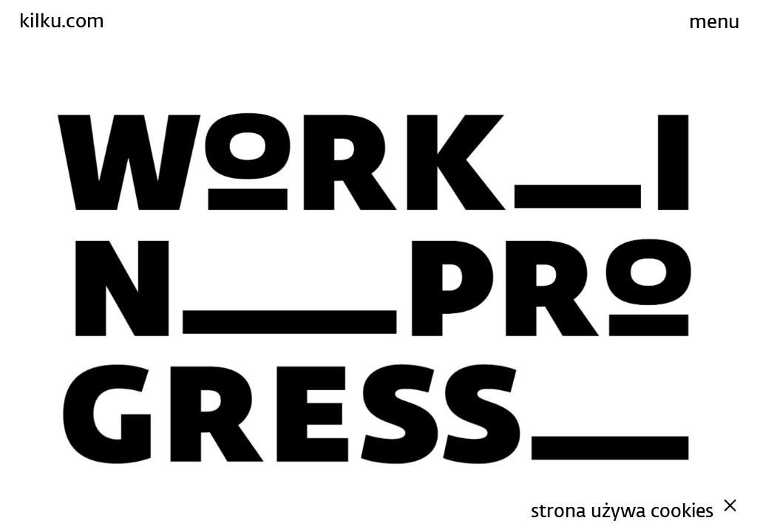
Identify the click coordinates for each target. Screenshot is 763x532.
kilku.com (62, 20)
